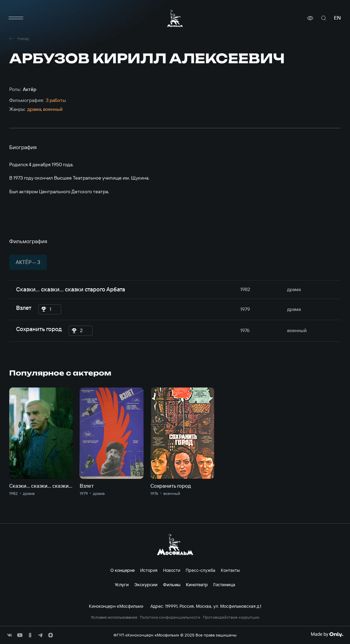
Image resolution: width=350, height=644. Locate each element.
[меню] (16, 18)
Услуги (122, 584)
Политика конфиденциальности (170, 617)
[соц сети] (10, 635)
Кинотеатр (197, 584)
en (337, 18)
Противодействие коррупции (231, 617)
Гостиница (224, 584)
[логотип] (175, 18)
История (149, 570)
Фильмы (172, 584)
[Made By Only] (327, 634)
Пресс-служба (200, 570)
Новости (172, 570)
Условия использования (114, 617)
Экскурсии (146, 584)
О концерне (123, 570)
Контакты (230, 570)
